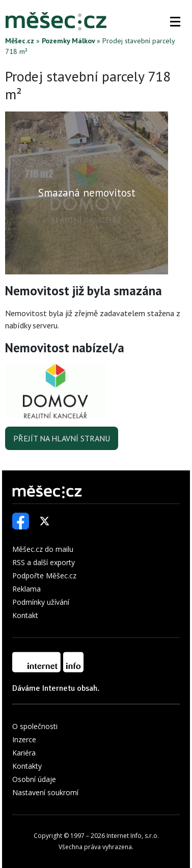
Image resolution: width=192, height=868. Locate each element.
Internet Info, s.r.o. (133, 836)
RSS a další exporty (44, 562)
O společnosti (35, 726)
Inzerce (24, 739)
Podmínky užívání (41, 602)
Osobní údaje (34, 779)
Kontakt (25, 615)
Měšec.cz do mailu (43, 549)
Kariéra (24, 753)
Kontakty (27, 766)
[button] (175, 21)
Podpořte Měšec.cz (44, 576)
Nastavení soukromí (45, 792)
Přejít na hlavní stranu (62, 438)
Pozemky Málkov (68, 41)
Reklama (26, 589)
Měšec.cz (20, 41)
